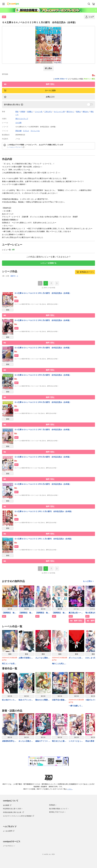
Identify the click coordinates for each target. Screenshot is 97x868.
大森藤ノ (30, 112)
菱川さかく (70, 112)
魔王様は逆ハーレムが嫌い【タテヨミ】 (76, 613)
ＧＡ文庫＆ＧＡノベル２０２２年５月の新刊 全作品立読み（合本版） (43, 375)
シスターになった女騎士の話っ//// (76, 741)
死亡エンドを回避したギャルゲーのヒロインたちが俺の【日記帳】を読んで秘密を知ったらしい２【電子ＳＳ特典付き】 (9, 664)
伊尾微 (23, 112)
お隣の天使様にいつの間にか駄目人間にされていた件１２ (26, 658)
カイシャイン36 (59, 112)
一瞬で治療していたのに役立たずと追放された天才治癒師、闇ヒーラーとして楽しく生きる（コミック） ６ (76, 706)
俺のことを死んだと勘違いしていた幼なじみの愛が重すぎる (59, 664)
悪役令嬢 (18, 131)
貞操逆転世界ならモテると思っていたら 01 (9, 741)
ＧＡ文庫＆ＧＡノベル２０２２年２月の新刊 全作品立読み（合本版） (43, 320)
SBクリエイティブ (22, 119)
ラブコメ (26, 131)
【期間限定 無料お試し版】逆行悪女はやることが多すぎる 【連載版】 (26, 613)
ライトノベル (35, 131)
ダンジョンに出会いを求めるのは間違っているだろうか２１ (76, 658)
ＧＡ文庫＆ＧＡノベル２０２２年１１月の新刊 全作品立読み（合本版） (44, 539)
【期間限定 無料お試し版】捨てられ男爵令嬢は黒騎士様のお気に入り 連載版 (43, 613)
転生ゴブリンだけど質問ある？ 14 (26, 700)
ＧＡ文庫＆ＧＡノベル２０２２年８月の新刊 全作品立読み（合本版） (43, 457)
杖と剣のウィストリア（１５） (9, 700)
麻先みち (86, 112)
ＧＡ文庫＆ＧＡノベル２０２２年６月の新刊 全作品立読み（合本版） (43, 402)
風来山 (78, 112)
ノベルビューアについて (16, 147)
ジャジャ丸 (39, 112)
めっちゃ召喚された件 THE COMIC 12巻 (26, 741)
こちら (70, 789)
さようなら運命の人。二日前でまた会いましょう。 (42, 658)
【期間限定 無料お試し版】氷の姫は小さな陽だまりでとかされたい (59, 613)
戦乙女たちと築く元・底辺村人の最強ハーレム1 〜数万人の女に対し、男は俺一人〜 (60, 741)
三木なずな (48, 112)
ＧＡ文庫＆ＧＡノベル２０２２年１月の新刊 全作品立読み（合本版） (43, 293)
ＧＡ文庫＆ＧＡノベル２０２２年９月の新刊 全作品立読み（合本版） (43, 484)
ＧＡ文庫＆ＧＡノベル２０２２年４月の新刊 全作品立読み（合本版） (43, 348)
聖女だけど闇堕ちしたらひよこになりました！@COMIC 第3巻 (42, 700)
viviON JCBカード (62, 79)
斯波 (17, 112)
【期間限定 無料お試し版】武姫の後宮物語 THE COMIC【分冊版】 (9, 613)
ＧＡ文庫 (18, 123)
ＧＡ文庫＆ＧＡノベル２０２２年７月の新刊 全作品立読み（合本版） (43, 430)
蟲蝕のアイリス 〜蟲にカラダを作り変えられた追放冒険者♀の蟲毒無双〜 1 (43, 741)
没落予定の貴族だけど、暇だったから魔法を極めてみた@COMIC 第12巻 (60, 700)
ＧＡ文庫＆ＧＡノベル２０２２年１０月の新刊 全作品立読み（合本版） (44, 511)
